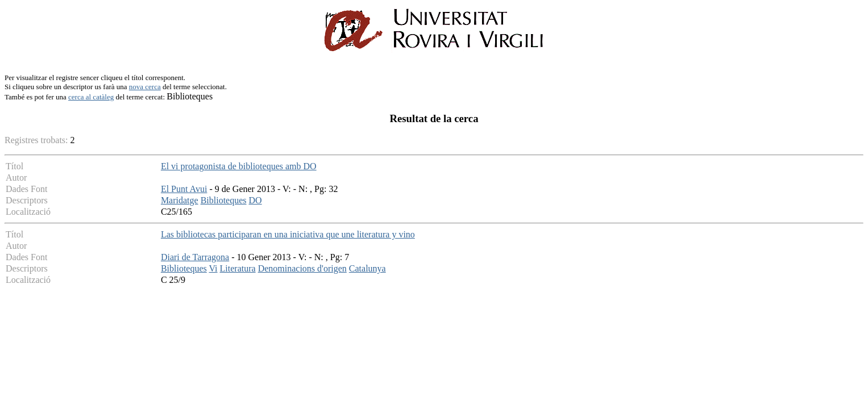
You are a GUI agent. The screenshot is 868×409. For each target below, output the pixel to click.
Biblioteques (224, 200)
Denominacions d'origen (302, 268)
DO (256, 200)
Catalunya (367, 268)
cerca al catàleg (91, 97)
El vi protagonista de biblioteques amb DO (239, 166)
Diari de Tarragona (195, 257)
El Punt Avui (184, 189)
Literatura (238, 268)
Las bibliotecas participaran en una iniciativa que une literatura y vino (288, 234)
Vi (213, 268)
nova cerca (145, 87)
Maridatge (180, 200)
